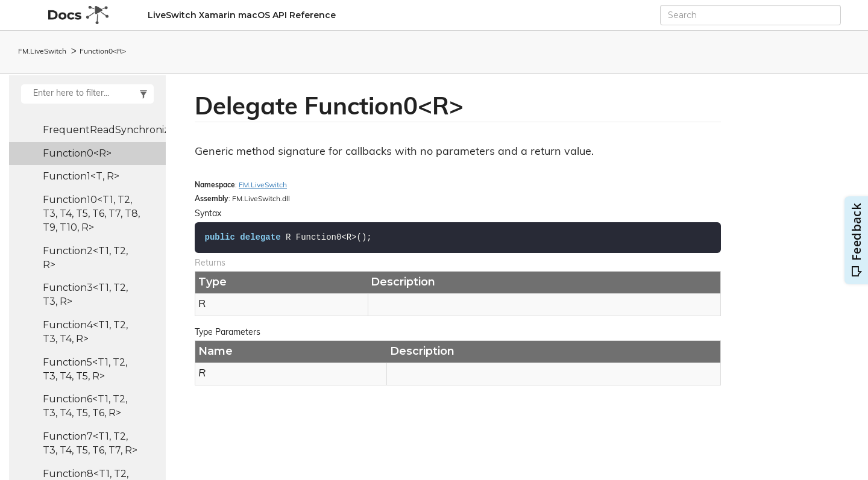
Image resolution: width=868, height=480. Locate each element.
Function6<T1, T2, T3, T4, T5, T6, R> (85, 406)
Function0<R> (103, 52)
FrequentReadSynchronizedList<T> (104, 130)
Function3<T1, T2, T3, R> (85, 295)
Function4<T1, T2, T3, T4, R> (85, 332)
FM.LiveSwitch (42, 52)
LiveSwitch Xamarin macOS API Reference (242, 15)
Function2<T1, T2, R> (85, 258)
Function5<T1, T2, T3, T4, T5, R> (85, 369)
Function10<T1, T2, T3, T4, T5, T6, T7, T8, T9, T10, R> (91, 214)
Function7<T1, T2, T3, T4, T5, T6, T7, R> (90, 443)
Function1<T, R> (81, 176)
